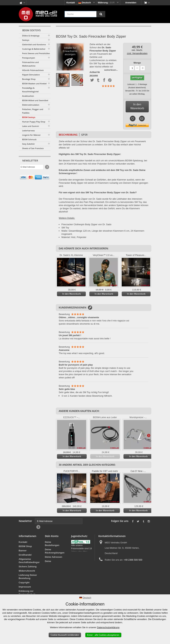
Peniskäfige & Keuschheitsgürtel (30, 90)
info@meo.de (119, 566)
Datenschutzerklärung (108, 627)
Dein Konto (52, 536)
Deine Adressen (54, 557)
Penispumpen (29, 58)
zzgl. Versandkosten (137, 53)
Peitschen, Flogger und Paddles (33, 111)
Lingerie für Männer (31, 135)
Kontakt (71, 3)
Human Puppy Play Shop (34, 122)
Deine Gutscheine (55, 572)
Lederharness (28, 131)
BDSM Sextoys (29, 117)
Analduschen (28, 96)
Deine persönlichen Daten (52, 564)
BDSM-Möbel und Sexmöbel (35, 100)
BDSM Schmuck (29, 139)
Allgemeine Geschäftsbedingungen (31, 561)
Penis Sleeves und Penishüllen (36, 53)
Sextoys (26, 40)
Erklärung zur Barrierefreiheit (27, 593)
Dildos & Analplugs (31, 36)
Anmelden (131, 3)
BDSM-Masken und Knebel (34, 83)
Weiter (82, 80)
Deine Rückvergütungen (55, 551)
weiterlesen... (111, 70)
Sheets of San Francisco (33, 148)
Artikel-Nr (95, 72)
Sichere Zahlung (28, 567)
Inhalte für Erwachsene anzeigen (70, 58)
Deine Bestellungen (52, 544)
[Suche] (101, 14)
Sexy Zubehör (28, 144)
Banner (23, 551)
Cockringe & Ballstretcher (34, 49)
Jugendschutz (79, 555)
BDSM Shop (25, 546)
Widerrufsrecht (27, 571)
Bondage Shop (29, 79)
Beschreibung (68, 135)
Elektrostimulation (31, 105)
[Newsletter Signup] (47, 167)
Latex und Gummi (31, 126)
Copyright (24, 583)
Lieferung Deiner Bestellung (28, 577)
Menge (137, 63)
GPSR (84, 135)
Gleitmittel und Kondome (34, 44)
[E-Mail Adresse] (32, 167)
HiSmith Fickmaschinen (33, 70)
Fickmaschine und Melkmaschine (30, 64)
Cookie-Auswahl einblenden (65, 635)
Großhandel (25, 555)
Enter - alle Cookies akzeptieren (103, 635)
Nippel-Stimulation (31, 75)
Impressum (25, 587)
